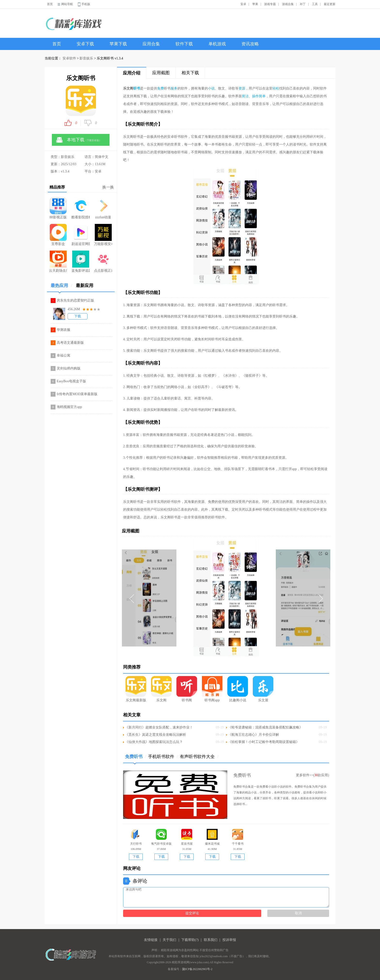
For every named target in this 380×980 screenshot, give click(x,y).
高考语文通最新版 (70, 343)
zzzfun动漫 (103, 208)
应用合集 (151, 44)
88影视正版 (58, 208)
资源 (242, 88)
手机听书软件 (163, 757)
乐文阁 (161, 689)
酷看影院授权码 (81, 208)
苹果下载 (118, 44)
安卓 (243, 4)
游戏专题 (270, 4)
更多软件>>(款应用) (313, 775)
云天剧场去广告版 (58, 261)
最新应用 (85, 286)
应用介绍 (132, 73)
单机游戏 (217, 44)
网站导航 (67, 4)
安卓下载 (85, 44)
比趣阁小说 (238, 689)
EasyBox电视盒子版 (71, 381)
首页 (50, 4)
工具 (315, 4)
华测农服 (63, 330)
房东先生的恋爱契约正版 (75, 300)
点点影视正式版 (103, 261)
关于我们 (169, 940)
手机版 (86, 4)
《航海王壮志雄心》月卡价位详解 (253, 735)
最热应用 (61, 287)
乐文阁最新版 (136, 689)
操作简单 (259, 96)
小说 (211, 88)
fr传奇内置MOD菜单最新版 (77, 394)
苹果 (255, 4)
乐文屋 (263, 689)
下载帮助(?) (190, 940)
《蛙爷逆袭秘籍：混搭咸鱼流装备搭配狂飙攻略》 (265, 727)
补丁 (303, 4)
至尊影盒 (58, 235)
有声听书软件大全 (199, 757)
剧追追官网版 (81, 235)
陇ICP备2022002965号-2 (197, 969)
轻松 (276, 88)
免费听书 (136, 758)
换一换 (108, 187)
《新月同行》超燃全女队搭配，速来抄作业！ (159, 727)
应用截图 (161, 73)
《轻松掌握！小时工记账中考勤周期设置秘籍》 (264, 742)
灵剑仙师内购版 (69, 368)
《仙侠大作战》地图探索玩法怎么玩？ (154, 742)
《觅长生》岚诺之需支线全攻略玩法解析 (156, 735)
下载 (78, 316)
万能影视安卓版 (103, 235)
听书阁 (187, 689)
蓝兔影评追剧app (81, 261)
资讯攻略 (250, 44)
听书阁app (212, 689)
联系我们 (211, 940)
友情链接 (151, 940)
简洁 (245, 96)
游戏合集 (288, 4)
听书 (137, 88)
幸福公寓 (63, 355)
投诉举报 (229, 940)
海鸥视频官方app (69, 407)
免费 (160, 88)
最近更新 (330, 4)
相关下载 (190, 73)
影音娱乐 (86, 58)
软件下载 (184, 44)
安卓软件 (69, 58)
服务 (174, 88)
